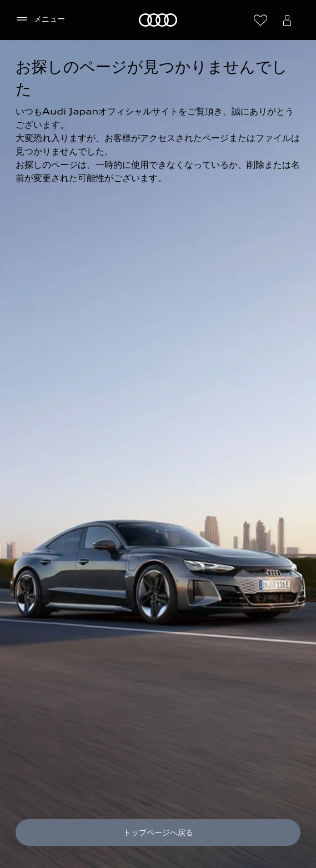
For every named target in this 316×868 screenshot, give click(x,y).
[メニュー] (40, 19)
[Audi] (158, 20)
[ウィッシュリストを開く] (260, 20)
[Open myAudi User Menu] (287, 20)
